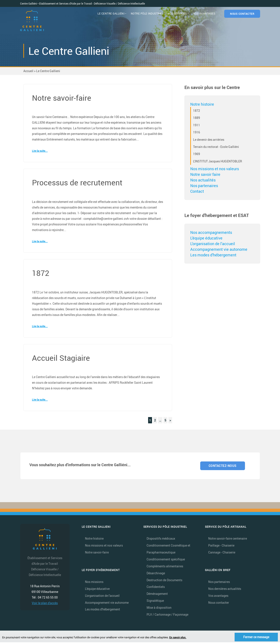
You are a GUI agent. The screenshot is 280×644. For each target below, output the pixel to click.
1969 (197, 154)
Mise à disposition (159, 609)
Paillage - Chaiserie (221, 546)
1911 (197, 125)
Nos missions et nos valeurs (215, 169)
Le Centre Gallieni (48, 71)
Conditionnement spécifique (166, 560)
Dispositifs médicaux (161, 539)
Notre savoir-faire (97, 553)
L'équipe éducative (206, 238)
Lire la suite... (40, 151)
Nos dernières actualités (225, 589)
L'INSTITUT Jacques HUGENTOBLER (218, 161)
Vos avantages (218, 596)
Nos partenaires (204, 186)
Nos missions (94, 582)
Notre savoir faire (205, 174)
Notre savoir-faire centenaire (228, 539)
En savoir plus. (178, 637)
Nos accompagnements (211, 232)
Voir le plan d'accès (45, 603)
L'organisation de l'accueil (213, 244)
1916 (197, 132)
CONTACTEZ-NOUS (223, 466)
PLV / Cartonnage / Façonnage (167, 616)
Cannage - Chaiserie (222, 553)
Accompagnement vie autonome (219, 249)
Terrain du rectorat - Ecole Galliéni (216, 147)
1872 (197, 111)
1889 (197, 118)
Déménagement (157, 595)
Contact (197, 191)
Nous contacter (219, 603)
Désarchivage (156, 574)
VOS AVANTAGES (204, 13)
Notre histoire (202, 104)
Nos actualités (203, 180)
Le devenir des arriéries (209, 140)
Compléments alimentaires (165, 567)
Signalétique (155, 602)
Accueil (28, 71)
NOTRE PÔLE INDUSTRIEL (147, 13)
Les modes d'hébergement (213, 255)
